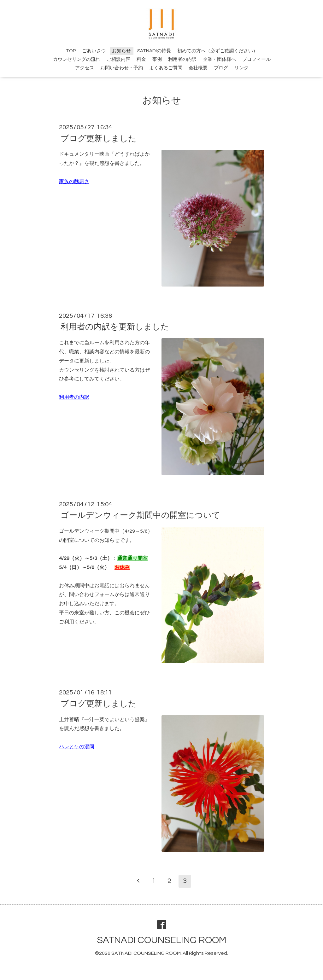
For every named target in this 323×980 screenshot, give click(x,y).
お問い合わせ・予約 (122, 68)
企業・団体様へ (219, 59)
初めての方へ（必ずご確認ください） (217, 51)
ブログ (221, 68)
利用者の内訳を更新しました (115, 327)
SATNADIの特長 (154, 51)
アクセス (85, 68)
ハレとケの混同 (77, 747)
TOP (71, 51)
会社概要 (198, 68)
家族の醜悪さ (74, 182)
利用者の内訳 (182, 59)
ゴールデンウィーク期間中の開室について (140, 515)
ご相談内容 (118, 59)
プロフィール (256, 59)
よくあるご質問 (166, 68)
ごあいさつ (94, 51)
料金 (141, 59)
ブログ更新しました (99, 138)
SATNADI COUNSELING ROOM (162, 940)
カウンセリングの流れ (77, 59)
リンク (241, 68)
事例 (157, 59)
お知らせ (121, 51)
